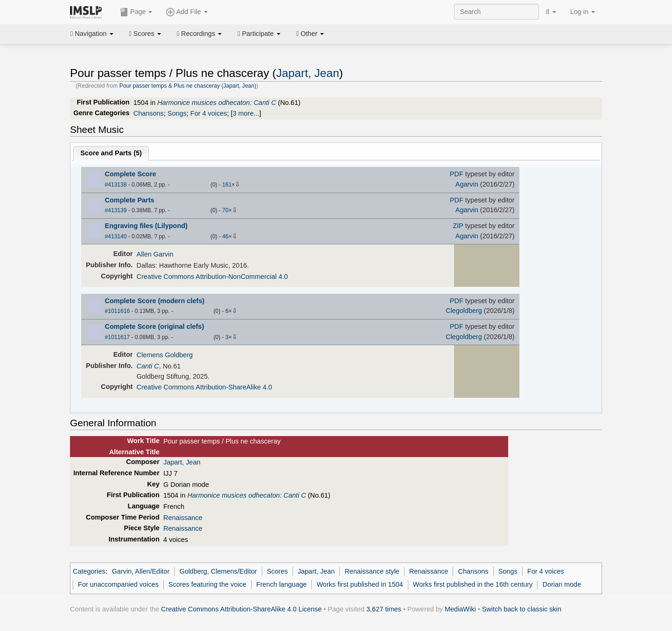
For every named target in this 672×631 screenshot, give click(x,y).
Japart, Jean (308, 73)
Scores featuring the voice (207, 584)
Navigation (92, 34)
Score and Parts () (111, 153)
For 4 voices (209, 113)
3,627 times (384, 609)
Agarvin (467, 184)
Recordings (199, 34)
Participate (259, 34)
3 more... (246, 113)
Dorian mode (562, 584)
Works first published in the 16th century (473, 584)
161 (227, 185)
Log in (583, 12)
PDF (457, 174)
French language (281, 584)
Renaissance (183, 518)
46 (225, 236)
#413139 (116, 210)
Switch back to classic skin (522, 609)
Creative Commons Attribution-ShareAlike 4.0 (204, 387)
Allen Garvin (155, 254)
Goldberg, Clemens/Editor (218, 571)
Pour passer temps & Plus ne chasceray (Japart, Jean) (188, 86)
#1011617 (117, 337)
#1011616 (117, 311)
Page (136, 12)
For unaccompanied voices (118, 584)
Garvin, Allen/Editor (141, 571)
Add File (187, 12)
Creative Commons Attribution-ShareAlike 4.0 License (241, 609)
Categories (89, 571)
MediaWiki (460, 609)
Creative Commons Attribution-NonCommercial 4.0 (212, 277)
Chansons (149, 113)
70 (225, 210)
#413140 (116, 236)
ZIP (458, 226)
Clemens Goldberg (165, 355)
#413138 (116, 185)
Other (310, 34)
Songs (177, 113)
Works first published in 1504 (360, 584)
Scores (145, 34)
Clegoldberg (464, 311)
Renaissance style (372, 571)
